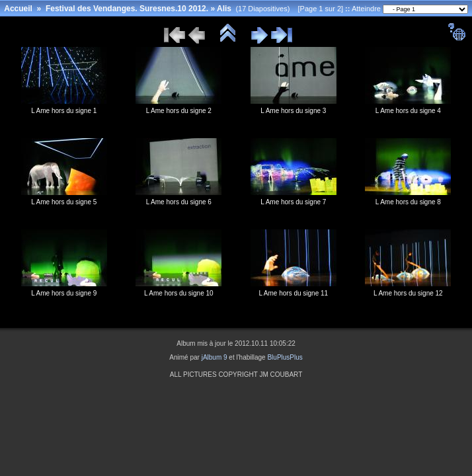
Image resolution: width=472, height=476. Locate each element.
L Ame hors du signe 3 (293, 111)
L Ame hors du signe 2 (179, 111)
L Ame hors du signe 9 (64, 293)
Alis (224, 9)
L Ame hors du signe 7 (293, 202)
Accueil (18, 9)
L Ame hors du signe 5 (64, 202)
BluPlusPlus (285, 357)
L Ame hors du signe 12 (408, 293)
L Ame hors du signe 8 (408, 202)
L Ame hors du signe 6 (179, 202)
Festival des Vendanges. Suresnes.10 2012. (127, 9)
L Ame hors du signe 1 (64, 111)
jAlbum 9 (215, 357)
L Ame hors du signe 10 (179, 293)
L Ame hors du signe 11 (293, 293)
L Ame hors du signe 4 (408, 111)
